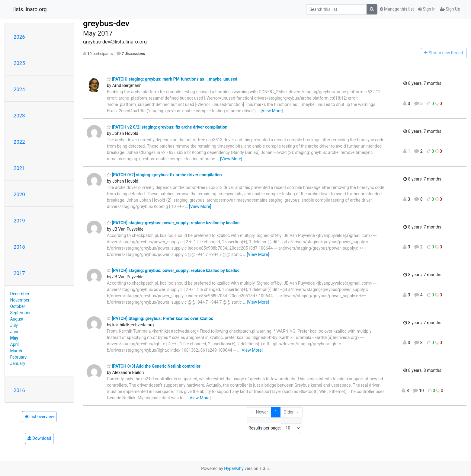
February (18, 357)
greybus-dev (106, 23)
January (18, 363)
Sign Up (450, 9)
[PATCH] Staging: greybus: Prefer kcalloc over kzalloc (160, 318)
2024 (19, 89)
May (14, 338)
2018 (19, 247)
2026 (19, 37)
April (15, 344)
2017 (19, 273)
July (14, 325)
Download (39, 438)
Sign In (427, 9)
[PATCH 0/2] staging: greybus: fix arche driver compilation (164, 175)
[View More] (272, 111)
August (17, 319)
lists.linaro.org (30, 9)
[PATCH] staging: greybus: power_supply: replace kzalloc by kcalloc (173, 223)
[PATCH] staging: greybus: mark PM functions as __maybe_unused (172, 79)
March (16, 351)
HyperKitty (234, 468)
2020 (19, 194)
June (15, 332)
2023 (19, 116)
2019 (19, 221)
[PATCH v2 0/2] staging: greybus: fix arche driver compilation (167, 127)
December (20, 294)
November (20, 300)
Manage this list (397, 9)
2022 (19, 142)
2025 (19, 63)
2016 (19, 390)
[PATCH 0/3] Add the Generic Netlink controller (154, 366)
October (18, 306)
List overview (39, 417)
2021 (19, 168)
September (21, 313)
